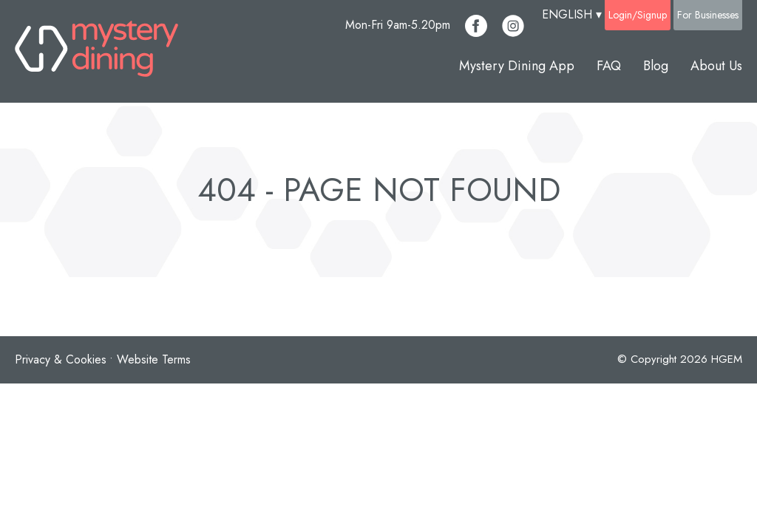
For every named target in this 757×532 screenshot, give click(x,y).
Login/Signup (638, 15)
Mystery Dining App (517, 66)
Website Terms (154, 359)
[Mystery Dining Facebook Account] (476, 26)
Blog (656, 66)
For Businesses (708, 15)
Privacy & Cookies (61, 359)
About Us (716, 66)
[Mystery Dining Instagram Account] (513, 26)
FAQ (609, 66)
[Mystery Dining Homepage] (96, 51)
